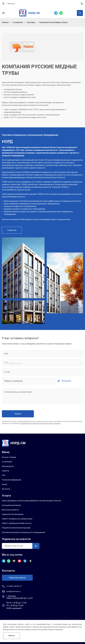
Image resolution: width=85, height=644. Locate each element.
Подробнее (12, 230)
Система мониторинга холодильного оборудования (24, 532)
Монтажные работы (10, 510)
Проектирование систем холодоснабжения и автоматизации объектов (31, 501)
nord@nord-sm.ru (13, 591)
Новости (5, 471)
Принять (12, 636)
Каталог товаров (9, 457)
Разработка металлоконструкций (16, 528)
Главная (5, 22)
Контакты (6, 489)
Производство (8, 466)
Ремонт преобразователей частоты (17, 523)
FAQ (4, 475)
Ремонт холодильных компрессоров (17, 519)
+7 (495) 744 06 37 (82, 4)
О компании (18, 22)
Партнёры (31, 22)
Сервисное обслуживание (13, 514)
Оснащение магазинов (11, 505)
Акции (5, 484)
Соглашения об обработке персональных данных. (40, 423)
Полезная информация (11, 480)
